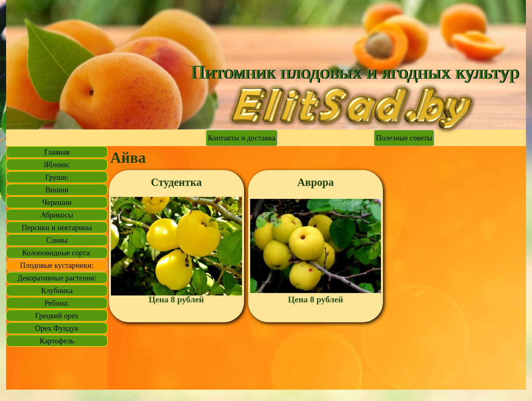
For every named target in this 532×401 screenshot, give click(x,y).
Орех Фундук (57, 328)
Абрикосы (57, 215)
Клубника (57, 290)
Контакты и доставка (242, 138)
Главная (57, 152)
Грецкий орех (57, 316)
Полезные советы (404, 138)
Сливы (57, 240)
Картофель (57, 341)
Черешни (57, 202)
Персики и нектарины (57, 227)
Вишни (57, 190)
